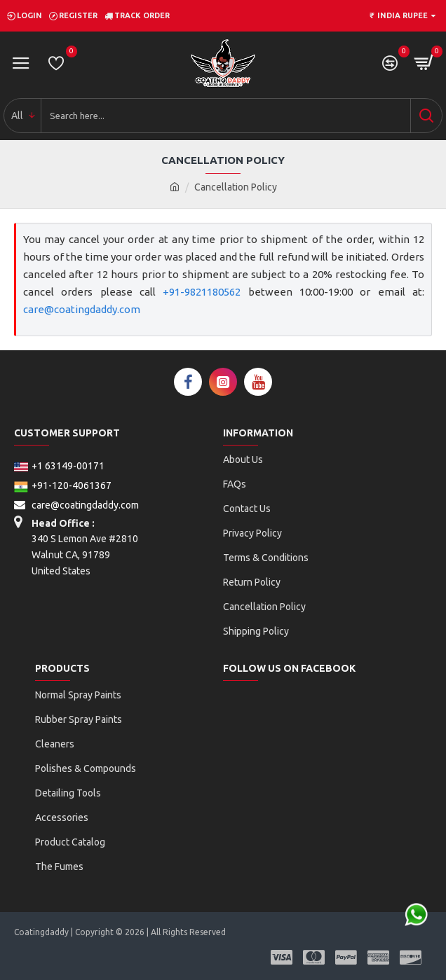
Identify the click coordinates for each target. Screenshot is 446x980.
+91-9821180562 (202, 292)
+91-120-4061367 (63, 485)
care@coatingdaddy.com (82, 309)
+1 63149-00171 (59, 466)
